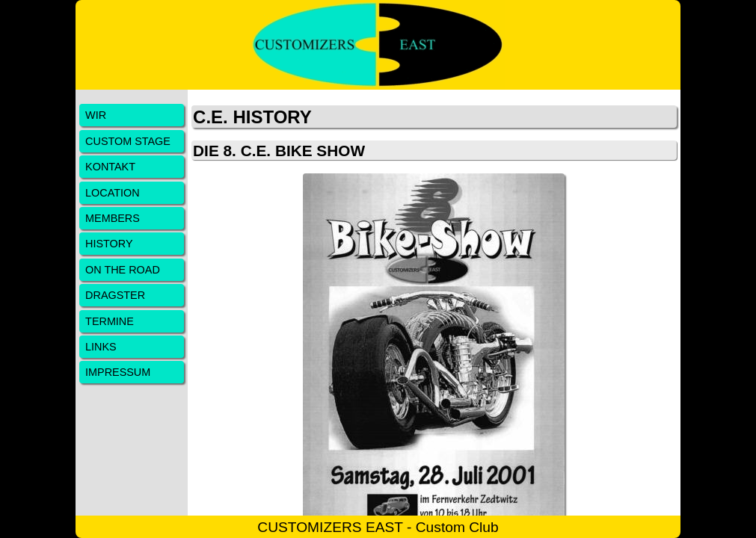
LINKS (101, 347)
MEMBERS (113, 218)
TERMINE (110, 321)
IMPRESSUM (118, 372)
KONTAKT (110, 167)
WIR (96, 115)
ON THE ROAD (123, 270)
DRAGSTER (115, 295)
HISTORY (109, 244)
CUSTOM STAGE (128, 141)
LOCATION (113, 193)
